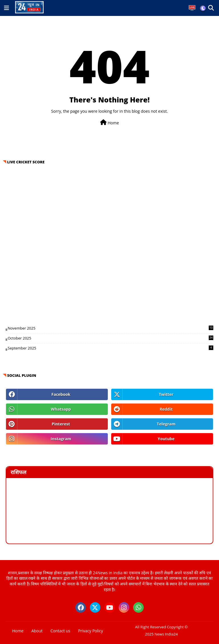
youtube (166, 439)
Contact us (60, 631)
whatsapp (61, 409)
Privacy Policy (91, 631)
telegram (166, 424)
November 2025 (110, 328)
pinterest (61, 424)
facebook (61, 394)
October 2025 (110, 338)
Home (109, 123)
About (37, 631)
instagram (61, 439)
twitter (166, 394)
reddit (166, 409)
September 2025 (110, 348)
